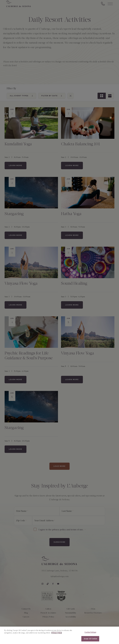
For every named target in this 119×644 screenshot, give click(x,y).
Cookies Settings (90, 632)
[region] (59, 635)
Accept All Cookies (90, 639)
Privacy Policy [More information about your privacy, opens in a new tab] (57, 633)
